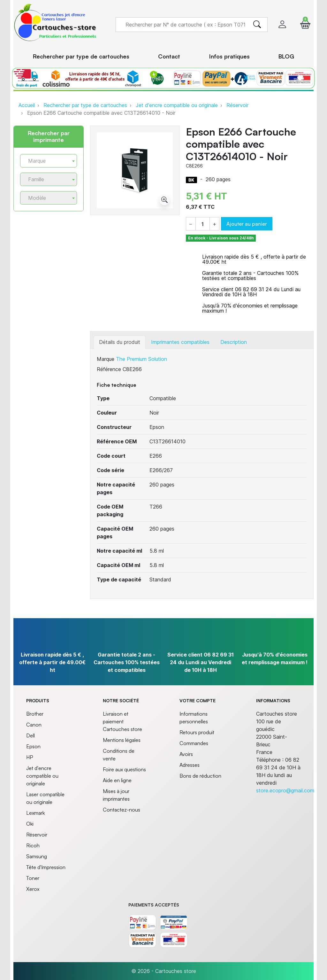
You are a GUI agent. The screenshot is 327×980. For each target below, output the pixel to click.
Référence (109, 369)
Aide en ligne (117, 780)
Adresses (190, 765)
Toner (33, 878)
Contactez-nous (122, 810)
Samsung (37, 856)
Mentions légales (122, 740)
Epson (33, 746)
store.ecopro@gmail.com (285, 790)
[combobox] (49, 161)
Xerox (33, 889)
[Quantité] (203, 224)
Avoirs (186, 754)
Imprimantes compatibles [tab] (180, 342)
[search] (257, 25)
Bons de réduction (200, 776)
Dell (30, 735)
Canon (34, 725)
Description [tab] (234, 342)
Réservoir (237, 105)
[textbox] (46, 161)
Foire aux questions (124, 769)
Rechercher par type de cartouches (85, 105)
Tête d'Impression (46, 867)
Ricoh (33, 845)
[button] (305, 24)
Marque (106, 359)
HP (30, 757)
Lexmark (35, 813)
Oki (30, 824)
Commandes (194, 743)
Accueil (27, 105)
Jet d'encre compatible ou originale (177, 105)
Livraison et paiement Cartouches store (122, 721)
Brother (35, 714)
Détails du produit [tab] (120, 342)
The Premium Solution (141, 359)
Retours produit (197, 732)
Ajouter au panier (247, 224)
